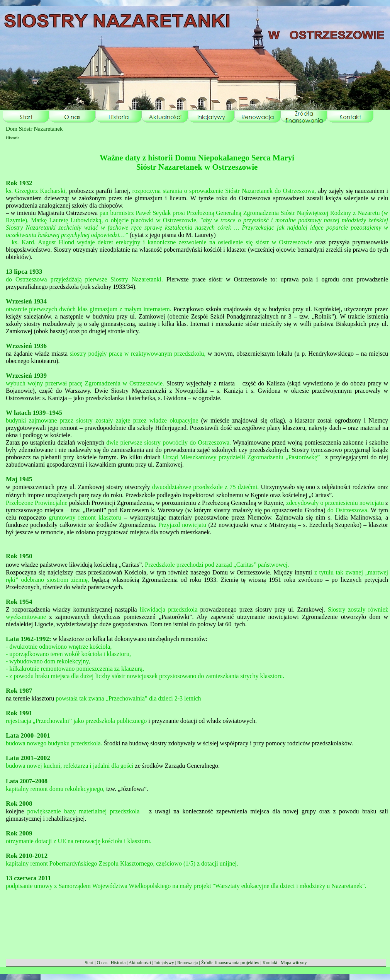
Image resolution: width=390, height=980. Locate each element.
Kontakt (270, 963)
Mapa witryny (294, 963)
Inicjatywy (164, 963)
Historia (118, 963)
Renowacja (187, 963)
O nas (102, 963)
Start (89, 963)
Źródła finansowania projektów (230, 963)
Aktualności (140, 963)
